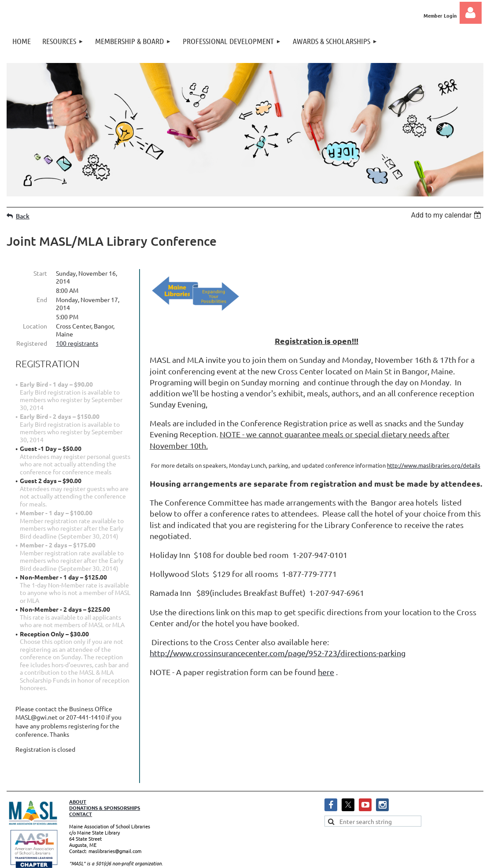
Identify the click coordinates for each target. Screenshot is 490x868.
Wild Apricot (378, 857)
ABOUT (78, 772)
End (42, 299)
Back (23, 216)
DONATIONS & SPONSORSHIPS (105, 779)
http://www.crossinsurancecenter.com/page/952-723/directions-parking (278, 653)
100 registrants (77, 343)
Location (35, 326)
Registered (32, 343)
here (326, 672)
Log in (471, 13)
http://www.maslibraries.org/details (434, 465)
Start (40, 273)
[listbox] (447, 215)
